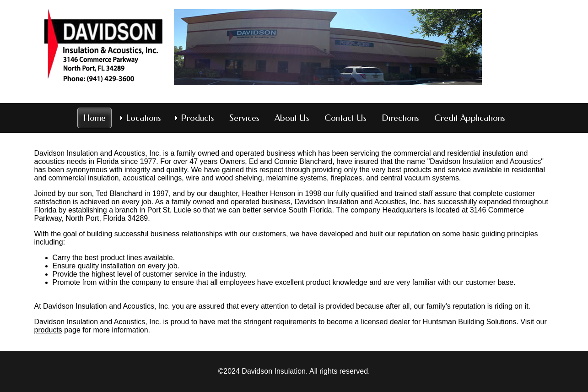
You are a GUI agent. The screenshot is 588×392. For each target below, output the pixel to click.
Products (197, 118)
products (48, 330)
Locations (143, 118)
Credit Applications (469, 118)
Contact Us (345, 118)
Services (244, 118)
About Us (292, 118)
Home (94, 118)
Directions (400, 118)
